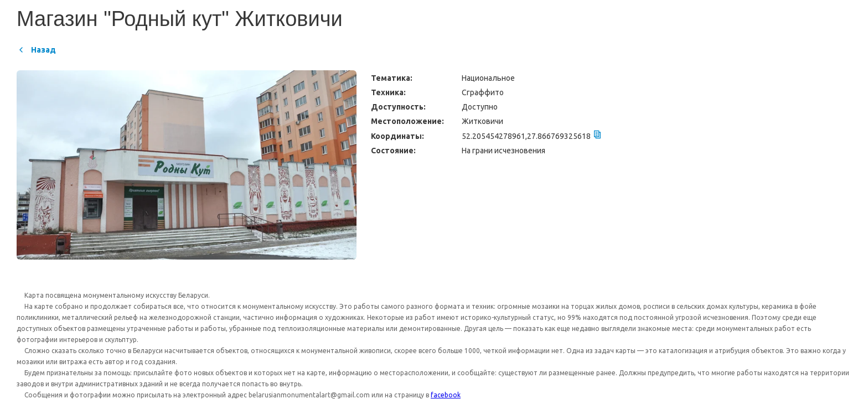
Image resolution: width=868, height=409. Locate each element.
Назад (36, 50)
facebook (446, 395)
